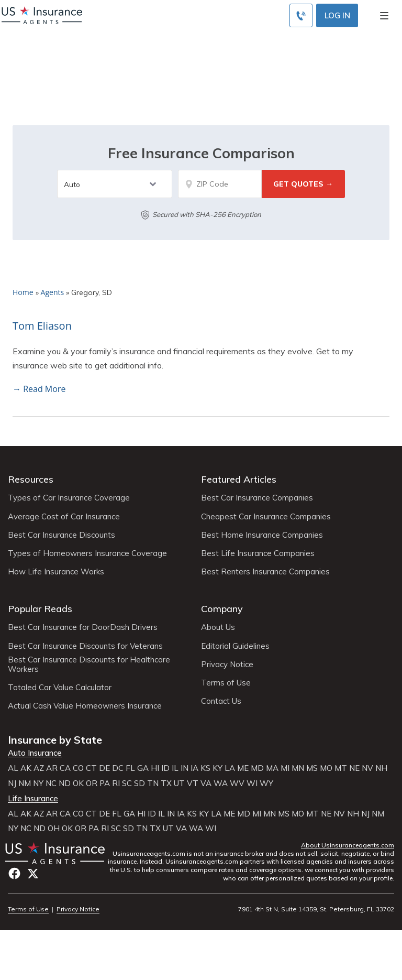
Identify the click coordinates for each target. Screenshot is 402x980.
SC (127, 783)
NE (354, 768)
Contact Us (221, 701)
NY (38, 783)
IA (194, 768)
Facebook (14, 873)
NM (25, 783)
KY (217, 768)
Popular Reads (40, 609)
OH (54, 829)
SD (139, 783)
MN (298, 768)
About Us (218, 627)
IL (175, 768)
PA (105, 783)
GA (143, 768)
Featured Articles (239, 479)
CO (78, 768)
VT (193, 783)
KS (205, 768)
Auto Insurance (35, 753)
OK (78, 783)
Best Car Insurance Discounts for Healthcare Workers (89, 665)
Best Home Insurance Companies (262, 535)
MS (312, 768)
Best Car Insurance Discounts (62, 535)
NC (51, 783)
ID (165, 768)
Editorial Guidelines (235, 646)
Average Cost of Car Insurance (64, 517)
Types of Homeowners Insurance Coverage (87, 553)
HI (155, 768)
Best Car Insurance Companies (257, 498)
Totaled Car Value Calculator (60, 688)
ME (243, 768)
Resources (31, 479)
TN (153, 783)
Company (222, 609)
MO (326, 768)
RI (116, 783)
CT (91, 768)
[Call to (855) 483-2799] (301, 15)
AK (26, 768)
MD (257, 768)
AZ (39, 768)
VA (206, 783)
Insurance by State (55, 740)
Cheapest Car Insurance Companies (266, 517)
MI (285, 768)
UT (179, 783)
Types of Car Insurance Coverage (69, 498)
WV (237, 783)
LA (230, 768)
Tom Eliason (42, 326)
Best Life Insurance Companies (258, 553)
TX (166, 783)
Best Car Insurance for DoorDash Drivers (83, 627)
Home (23, 292)
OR (92, 783)
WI (252, 783)
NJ (12, 783)
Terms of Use (226, 683)
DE (104, 768)
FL (130, 768)
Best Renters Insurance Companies (265, 572)
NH (381, 768)
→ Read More (39, 389)
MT (341, 768)
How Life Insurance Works (56, 572)
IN (185, 768)
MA (272, 768)
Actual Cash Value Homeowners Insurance (85, 706)
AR (52, 768)
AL (13, 768)
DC (118, 768)
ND (65, 783)
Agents (53, 292)
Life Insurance (33, 799)
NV (367, 768)
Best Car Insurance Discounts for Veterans (85, 646)
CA (65, 768)
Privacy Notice (227, 665)
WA (221, 783)
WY (266, 783)
